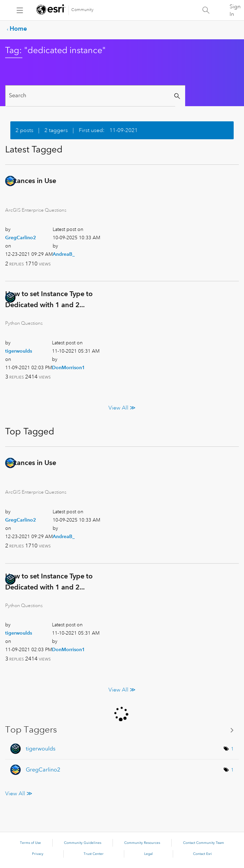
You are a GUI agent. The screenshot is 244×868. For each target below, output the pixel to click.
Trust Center (94, 854)
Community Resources (142, 843)
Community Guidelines (83, 843)
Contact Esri (203, 854)
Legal (148, 854)
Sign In (235, 10)
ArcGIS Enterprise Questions (36, 210)
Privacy (38, 854)
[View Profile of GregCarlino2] (21, 238)
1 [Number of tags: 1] (232, 749)
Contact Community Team (204, 843)
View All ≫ (122, 408)
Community (82, 10)
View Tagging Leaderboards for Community (122, 730)
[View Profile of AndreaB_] (64, 254)
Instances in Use (31, 181)
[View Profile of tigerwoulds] (19, 351)
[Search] (91, 96)
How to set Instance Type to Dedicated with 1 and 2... (49, 299)
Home (18, 28)
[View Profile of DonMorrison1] (68, 367)
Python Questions (24, 323)
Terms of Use (30, 843)
